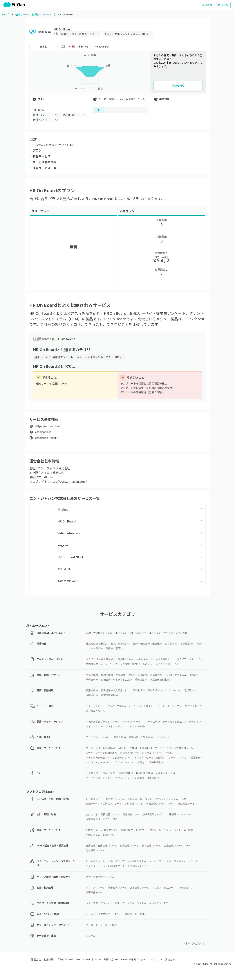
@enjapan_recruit (46, 438)
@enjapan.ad (43, 432)
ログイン (223, 5)
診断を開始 (178, 85)
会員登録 (207, 5)
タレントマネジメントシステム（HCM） (128, 34)
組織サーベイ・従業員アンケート (80, 34)
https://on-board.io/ (48, 426)
